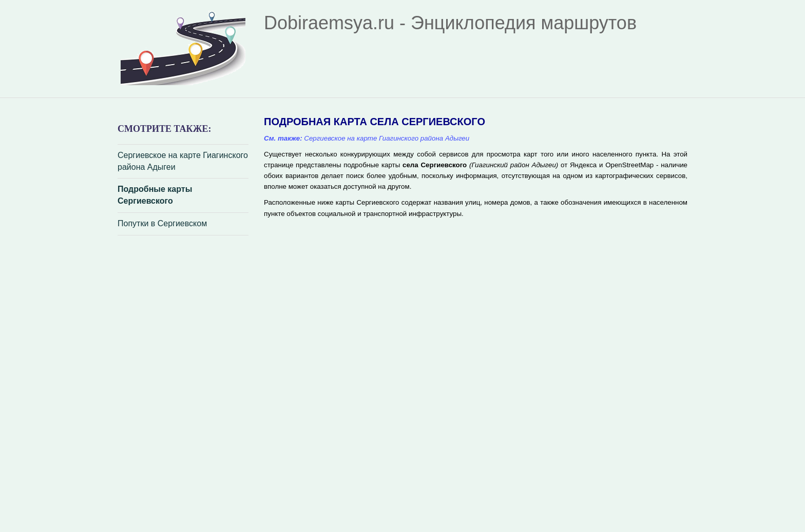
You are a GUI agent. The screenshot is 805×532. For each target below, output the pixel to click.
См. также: (283, 138)
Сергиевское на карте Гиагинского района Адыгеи (183, 161)
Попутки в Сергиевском (162, 223)
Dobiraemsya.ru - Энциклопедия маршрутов (450, 23)
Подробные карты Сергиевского (155, 195)
